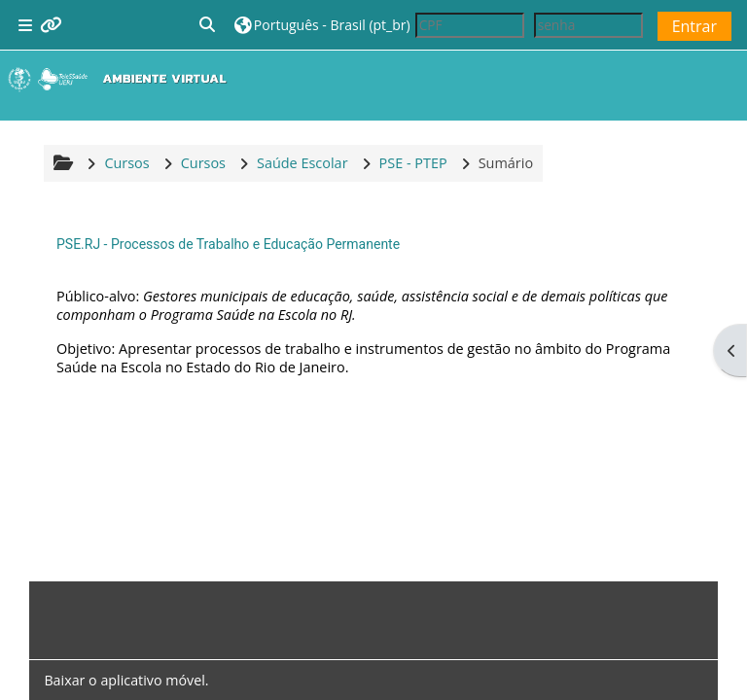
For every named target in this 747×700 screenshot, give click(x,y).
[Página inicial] (122, 79)
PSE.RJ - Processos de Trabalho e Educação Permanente (228, 244)
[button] (208, 25)
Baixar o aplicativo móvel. (126, 680)
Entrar (694, 26)
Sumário (506, 163)
